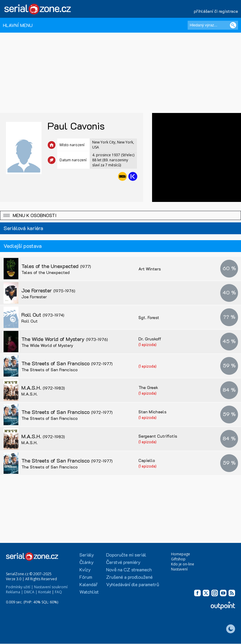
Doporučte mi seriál (126, 555)
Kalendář (88, 584)
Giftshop (178, 559)
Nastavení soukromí (51, 587)
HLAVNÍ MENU (18, 25)
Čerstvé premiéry (123, 562)
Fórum (86, 577)
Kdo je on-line (183, 564)
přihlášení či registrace (216, 11)
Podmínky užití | (20, 587)
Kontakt (45, 592)
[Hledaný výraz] (213, 25)
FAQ (58, 592)
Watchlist (89, 592)
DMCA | (31, 592)
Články (87, 562)
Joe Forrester (48, 290)
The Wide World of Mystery (65, 339)
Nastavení (179, 569)
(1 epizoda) (147, 344)
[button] (120, 215)
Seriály (87, 555)
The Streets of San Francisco (67, 363)
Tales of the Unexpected (56, 266)
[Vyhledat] (233, 25)
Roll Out (43, 315)
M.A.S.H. (43, 388)
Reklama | (15, 592)
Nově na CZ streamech (129, 569)
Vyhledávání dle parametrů (133, 584)
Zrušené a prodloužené (129, 577)
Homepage (181, 554)
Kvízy (85, 569)
